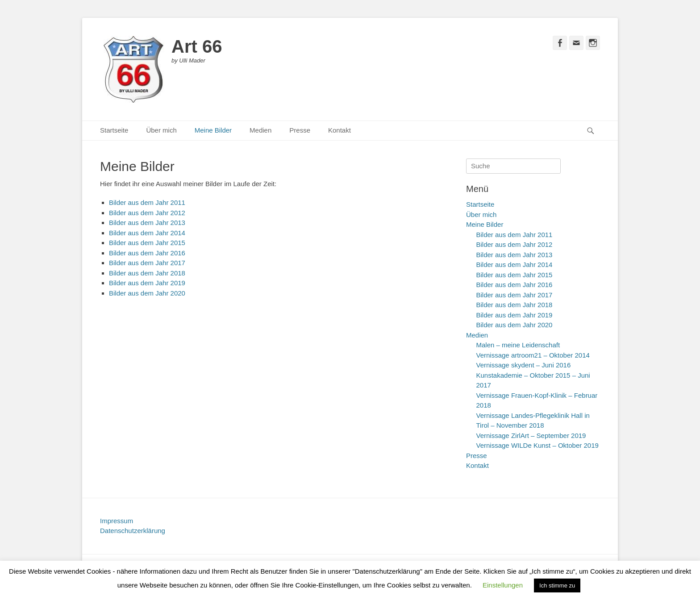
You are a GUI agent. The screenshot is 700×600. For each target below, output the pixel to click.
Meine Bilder (213, 130)
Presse (300, 130)
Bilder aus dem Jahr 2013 (147, 223)
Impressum (117, 521)
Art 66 (197, 46)
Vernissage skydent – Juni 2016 (524, 365)
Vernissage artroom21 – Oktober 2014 (533, 355)
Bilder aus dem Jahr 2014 (147, 233)
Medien (260, 130)
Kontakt (340, 130)
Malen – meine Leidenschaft (518, 345)
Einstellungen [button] (503, 585)
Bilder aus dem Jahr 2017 (147, 263)
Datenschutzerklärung (133, 531)
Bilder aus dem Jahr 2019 (147, 283)
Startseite (114, 130)
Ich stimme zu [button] (557, 585)
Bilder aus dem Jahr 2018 (147, 273)
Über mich (161, 130)
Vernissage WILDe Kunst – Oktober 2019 (537, 445)
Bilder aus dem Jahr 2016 (147, 253)
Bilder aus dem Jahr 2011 (147, 202)
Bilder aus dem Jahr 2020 (147, 293)
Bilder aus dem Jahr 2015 (147, 243)
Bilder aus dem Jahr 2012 (147, 213)
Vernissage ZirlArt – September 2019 (531, 435)
